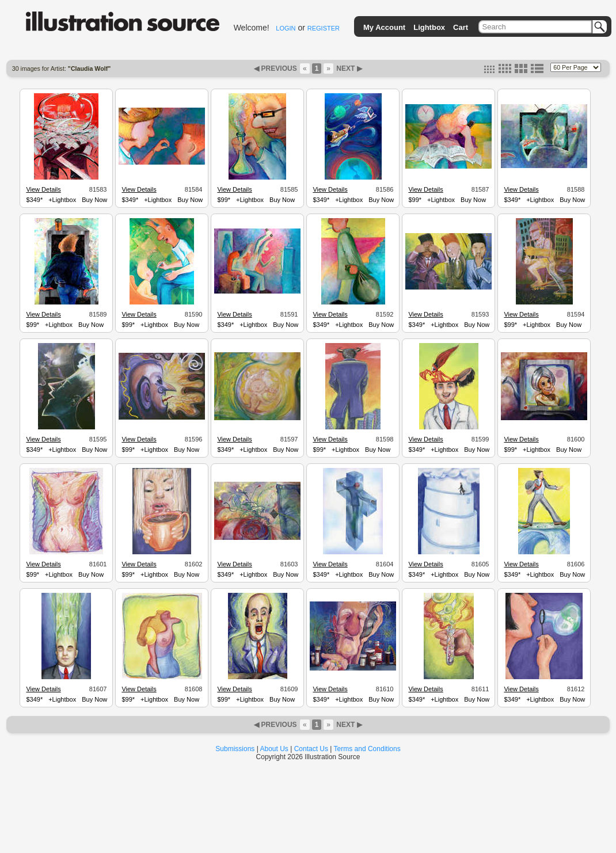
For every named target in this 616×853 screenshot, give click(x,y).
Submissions (235, 749)
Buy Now (94, 200)
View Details (43, 189)
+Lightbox (62, 200)
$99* (224, 200)
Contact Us (311, 749)
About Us (274, 749)
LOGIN (286, 28)
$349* (34, 200)
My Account (384, 27)
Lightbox (429, 27)
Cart (461, 27)
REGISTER (324, 28)
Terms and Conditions (367, 749)
